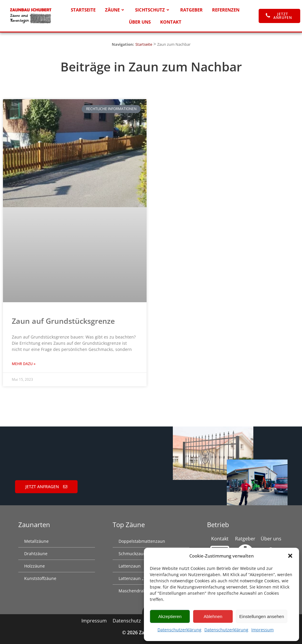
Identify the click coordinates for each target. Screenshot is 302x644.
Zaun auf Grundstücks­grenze (63, 321)
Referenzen (226, 10)
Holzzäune (35, 566)
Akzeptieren (170, 616)
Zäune (115, 10)
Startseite (83, 10)
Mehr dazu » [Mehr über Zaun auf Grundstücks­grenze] (24, 364)
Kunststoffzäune (40, 578)
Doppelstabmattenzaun (142, 541)
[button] (290, 556)
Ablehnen (213, 616)
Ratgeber (191, 10)
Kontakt (171, 22)
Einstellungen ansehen (262, 616)
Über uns (140, 22)
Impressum (262, 630)
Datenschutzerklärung (179, 630)
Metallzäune (36, 541)
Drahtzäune (36, 554)
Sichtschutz (153, 10)
